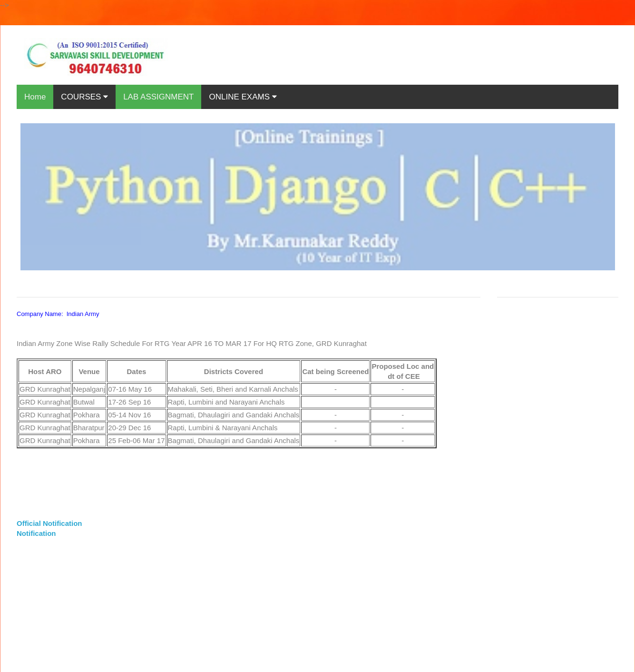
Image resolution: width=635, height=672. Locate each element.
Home (35, 97)
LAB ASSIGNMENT (158, 97)
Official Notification (49, 523)
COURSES (84, 97)
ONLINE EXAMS (243, 97)
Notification (36, 533)
